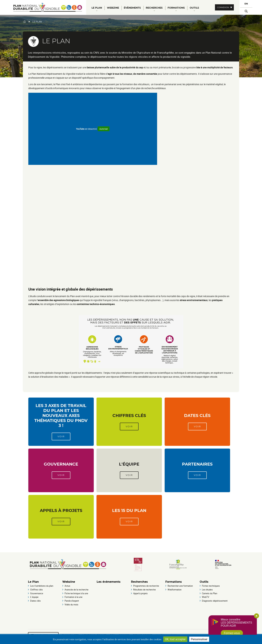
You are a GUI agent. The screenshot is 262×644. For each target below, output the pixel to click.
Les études (207, 590)
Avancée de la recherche (76, 590)
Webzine (69, 582)
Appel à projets (140, 593)
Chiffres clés (129, 416)
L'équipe (129, 464)
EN (246, 4)
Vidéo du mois (71, 605)
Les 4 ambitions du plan (42, 586)
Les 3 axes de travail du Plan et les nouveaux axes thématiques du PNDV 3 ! (61, 416)
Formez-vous (232, 633)
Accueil (25, 22)
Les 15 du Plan (129, 510)
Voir (61, 436)
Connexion (223, 7)
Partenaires (197, 464)
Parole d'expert (72, 601)
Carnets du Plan (210, 593)
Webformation (175, 590)
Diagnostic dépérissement (215, 601)
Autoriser (104, 129)
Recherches (139, 582)
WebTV (206, 597)
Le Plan (33, 582)
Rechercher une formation (180, 586)
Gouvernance (61, 464)
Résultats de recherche (144, 590)
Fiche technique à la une (76, 593)
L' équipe (34, 597)
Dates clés (197, 416)
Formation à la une (73, 597)
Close (257, 616)
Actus (67, 586)
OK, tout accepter (175, 639)
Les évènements (109, 582)
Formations (174, 582)
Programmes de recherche (146, 586)
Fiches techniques (211, 586)
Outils (204, 582)
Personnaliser (199, 639)
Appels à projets (61, 510)
